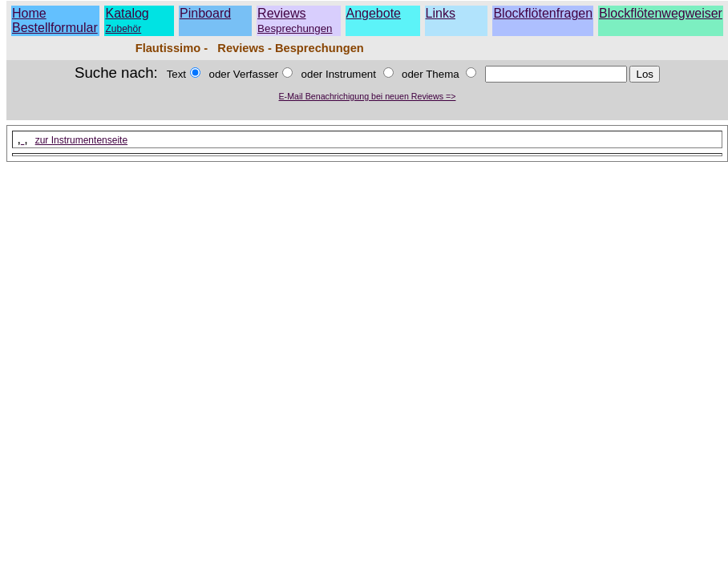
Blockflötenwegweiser (661, 13)
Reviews (295, 20)
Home (29, 13)
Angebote (374, 13)
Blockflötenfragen (543, 13)
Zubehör (123, 29)
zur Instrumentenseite (81, 140)
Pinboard (205, 13)
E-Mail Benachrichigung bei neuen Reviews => (368, 96)
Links (441, 13)
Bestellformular (55, 28)
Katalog (127, 13)
